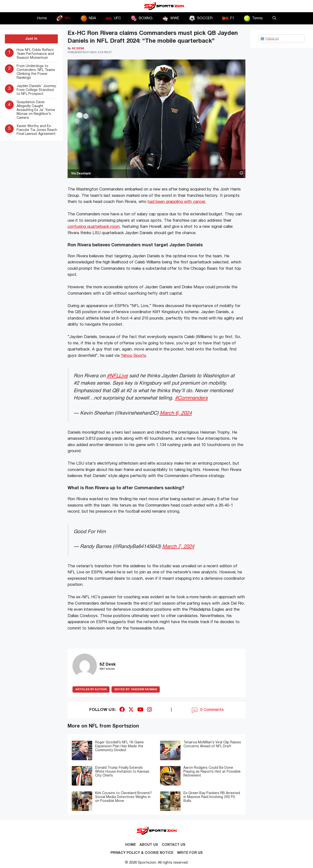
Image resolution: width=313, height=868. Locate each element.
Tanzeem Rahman (136, 689)
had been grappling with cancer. (177, 202)
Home (42, 18)
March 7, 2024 (178, 547)
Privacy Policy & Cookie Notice (142, 853)
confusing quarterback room (94, 227)
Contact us (174, 845)
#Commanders (191, 398)
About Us (149, 845)
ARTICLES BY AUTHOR (91, 689)
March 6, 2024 (176, 413)
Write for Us (190, 853)
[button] (274, 18)
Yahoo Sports (133, 356)
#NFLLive (117, 376)
